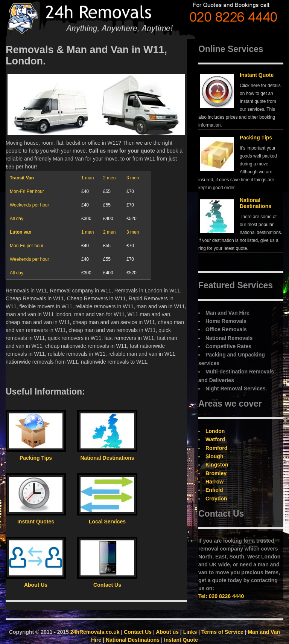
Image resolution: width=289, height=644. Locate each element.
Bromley (216, 473)
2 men (109, 178)
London (215, 431)
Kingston (217, 465)
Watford (215, 439)
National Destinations (256, 203)
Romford (216, 448)
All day (17, 219)
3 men (133, 178)
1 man (87, 178)
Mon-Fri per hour (27, 246)
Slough (214, 456)
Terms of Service (222, 632)
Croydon (216, 499)
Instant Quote (257, 75)
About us (167, 632)
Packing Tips (256, 138)
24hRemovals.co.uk (95, 632)
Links (190, 632)
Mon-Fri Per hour (27, 191)
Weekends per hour (30, 205)
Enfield (214, 490)
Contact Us (138, 632)
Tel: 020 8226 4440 (221, 596)
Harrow (214, 482)
